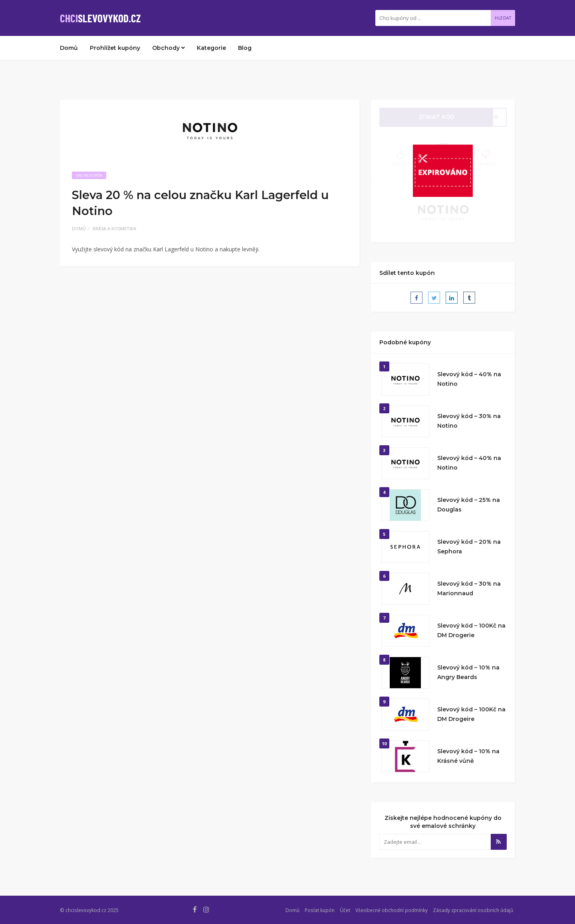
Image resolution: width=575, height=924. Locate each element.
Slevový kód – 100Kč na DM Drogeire (471, 714)
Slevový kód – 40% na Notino (469, 379)
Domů (69, 48)
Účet (345, 910)
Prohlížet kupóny (115, 48)
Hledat (503, 18)
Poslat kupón (320, 910)
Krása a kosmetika (114, 228)
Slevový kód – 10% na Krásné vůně (468, 756)
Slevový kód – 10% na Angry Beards (468, 672)
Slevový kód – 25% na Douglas (469, 505)
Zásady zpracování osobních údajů (473, 910)
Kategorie (211, 48)
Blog (245, 48)
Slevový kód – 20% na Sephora (469, 547)
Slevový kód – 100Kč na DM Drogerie (471, 630)
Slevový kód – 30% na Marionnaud (469, 588)
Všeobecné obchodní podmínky (392, 910)
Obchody (169, 48)
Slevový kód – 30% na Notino (469, 421)
